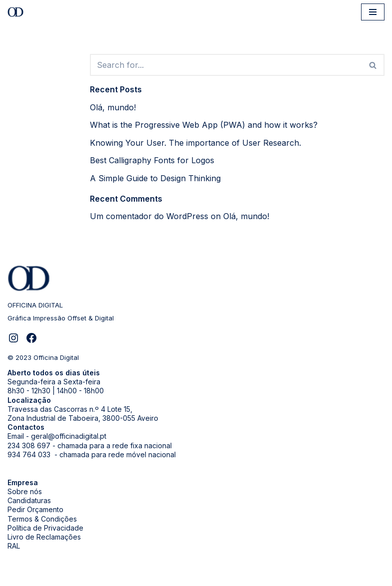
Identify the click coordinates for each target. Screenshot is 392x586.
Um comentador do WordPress (149, 216)
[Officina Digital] (18, 12)
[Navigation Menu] (373, 12)
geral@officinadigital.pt (69, 436)
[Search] (226, 65)
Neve (17, 575)
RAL (14, 546)
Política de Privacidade (45, 528)
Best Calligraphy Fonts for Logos (152, 160)
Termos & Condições (42, 519)
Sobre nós (25, 491)
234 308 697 (29, 445)
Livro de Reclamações (44, 537)
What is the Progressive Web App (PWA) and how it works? (204, 125)
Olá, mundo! (113, 107)
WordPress (104, 575)
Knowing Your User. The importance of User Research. (196, 143)
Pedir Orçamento (35, 509)
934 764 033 (30, 454)
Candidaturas (29, 500)
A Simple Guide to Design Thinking (155, 178)
